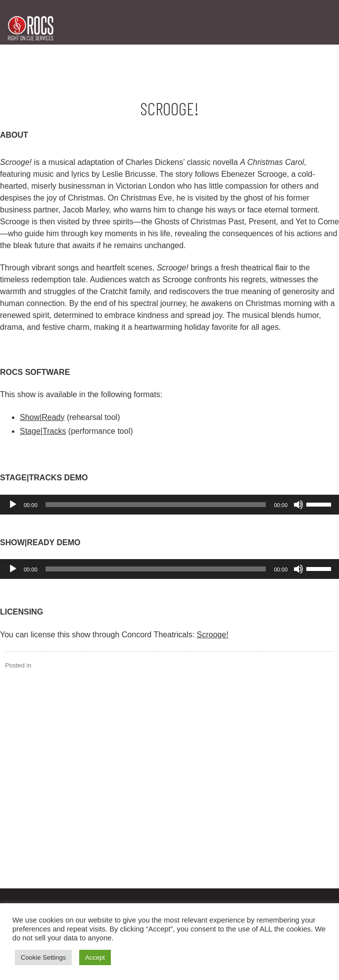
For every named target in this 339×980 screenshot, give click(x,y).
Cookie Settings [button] (43, 957)
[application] (169, 505)
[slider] (156, 505)
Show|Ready (42, 417)
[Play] (13, 505)
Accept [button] (95, 957)
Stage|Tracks (43, 431)
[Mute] (298, 505)
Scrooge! (213, 635)
